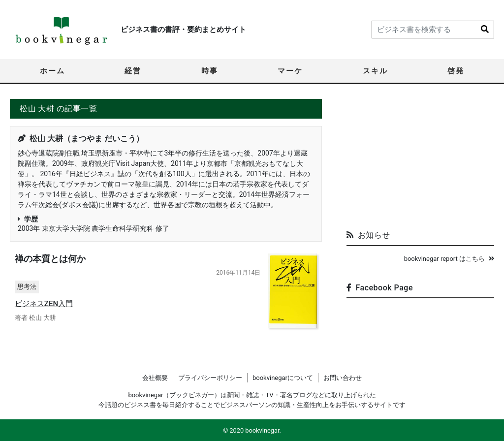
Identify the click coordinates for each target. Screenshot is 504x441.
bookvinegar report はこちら (449, 259)
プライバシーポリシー (210, 378)
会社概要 (155, 378)
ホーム (52, 71)
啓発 (456, 71)
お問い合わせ (343, 378)
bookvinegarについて (283, 378)
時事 (210, 71)
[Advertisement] (420, 160)
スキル (375, 71)
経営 (133, 71)
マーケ (290, 71)
